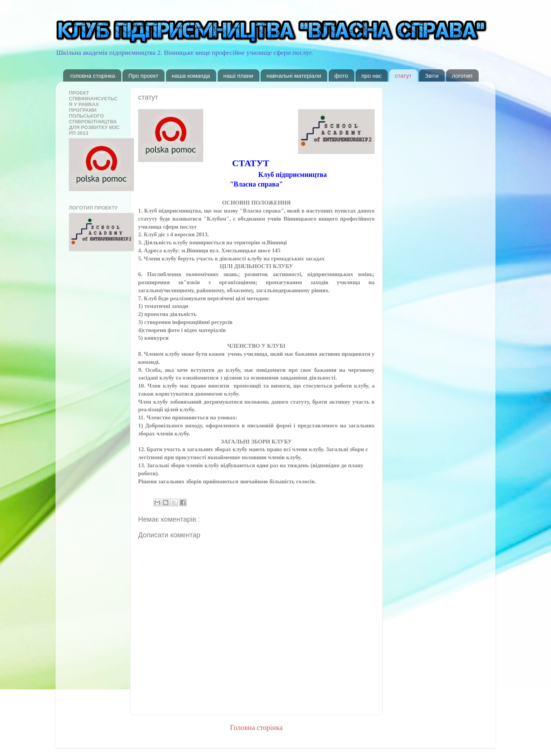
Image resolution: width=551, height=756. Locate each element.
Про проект (143, 76)
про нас (371, 76)
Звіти (432, 76)
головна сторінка (93, 76)
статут (403, 76)
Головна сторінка (256, 727)
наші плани (238, 76)
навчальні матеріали (294, 76)
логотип (462, 76)
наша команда (191, 76)
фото (341, 76)
